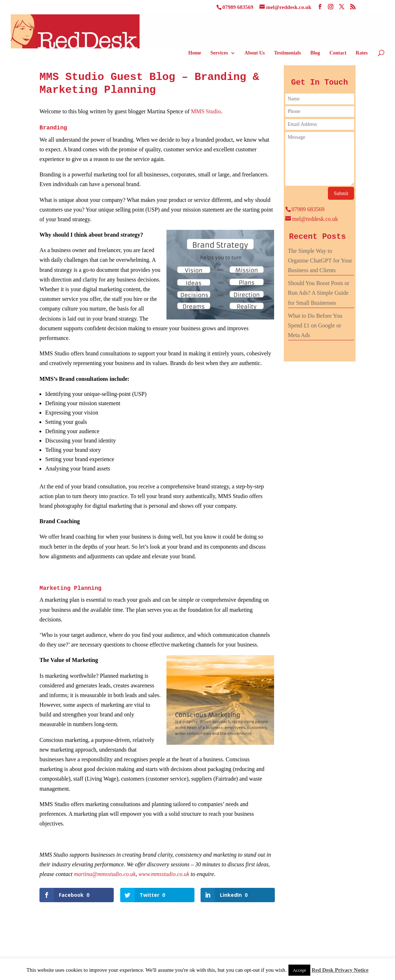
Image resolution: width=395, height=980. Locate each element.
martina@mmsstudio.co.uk (105, 874)
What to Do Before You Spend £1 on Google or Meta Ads (315, 325)
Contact (338, 53)
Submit (341, 193)
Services (219, 53)
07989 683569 (238, 7)
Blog (315, 53)
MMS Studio (206, 111)
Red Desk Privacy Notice (340, 970)
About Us (255, 53)
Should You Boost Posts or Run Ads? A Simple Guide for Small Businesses (319, 293)
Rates (362, 53)
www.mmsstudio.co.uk (164, 874)
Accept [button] (299, 970)
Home (195, 53)
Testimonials (288, 53)
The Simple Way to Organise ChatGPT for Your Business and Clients (320, 261)
